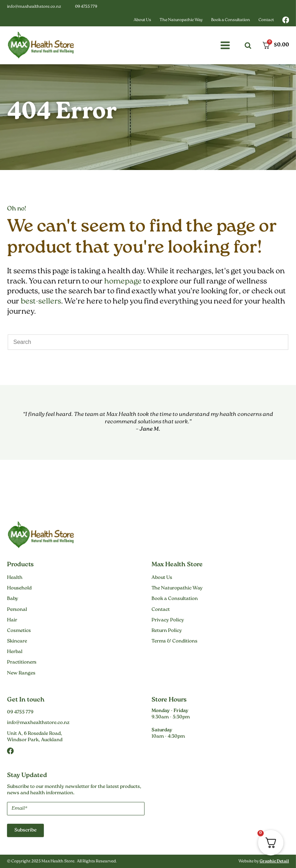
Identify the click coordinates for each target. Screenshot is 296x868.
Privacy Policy (168, 620)
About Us (142, 20)
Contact (266, 20)
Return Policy (167, 631)
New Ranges (21, 673)
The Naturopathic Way (181, 20)
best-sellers (41, 302)
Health (15, 578)
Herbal (15, 652)
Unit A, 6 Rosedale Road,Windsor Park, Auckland (35, 737)
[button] (225, 45)
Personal (17, 610)
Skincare (17, 641)
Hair (12, 620)
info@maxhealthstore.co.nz (34, 7)
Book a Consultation (231, 20)
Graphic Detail (274, 862)
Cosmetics (19, 631)
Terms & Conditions (174, 641)
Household (19, 588)
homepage (123, 282)
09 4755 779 (86, 7)
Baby (13, 599)
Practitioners (22, 663)
